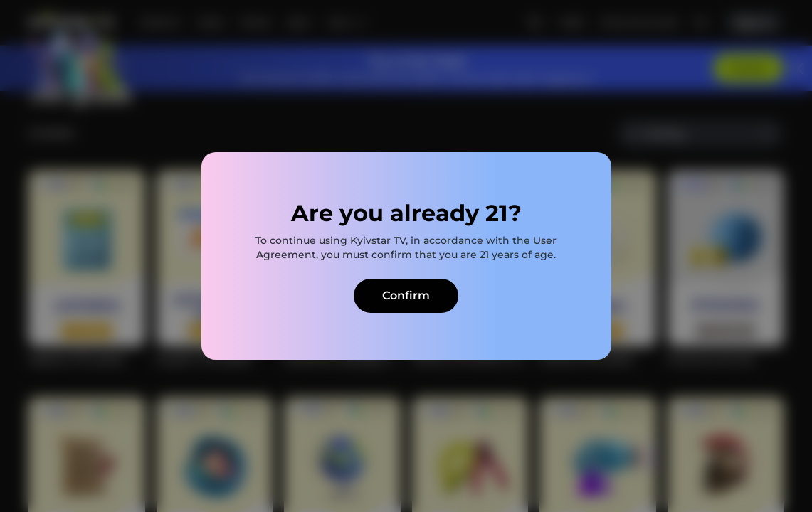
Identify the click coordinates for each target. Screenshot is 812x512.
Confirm (406, 295)
